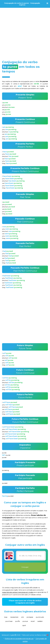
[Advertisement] (25, 32)
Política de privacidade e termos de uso (19, 638)
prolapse (30, 617)
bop (6, 617)
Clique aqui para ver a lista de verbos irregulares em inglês (25, 602)
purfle (17, 621)
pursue (25, 621)
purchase (9, 621)
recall (33, 621)
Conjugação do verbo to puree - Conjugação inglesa (22, 4)
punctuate (40, 617)
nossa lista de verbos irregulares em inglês (18, 592)
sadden (40, 621)
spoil (24, 625)
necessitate (14, 617)
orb (22, 617)
